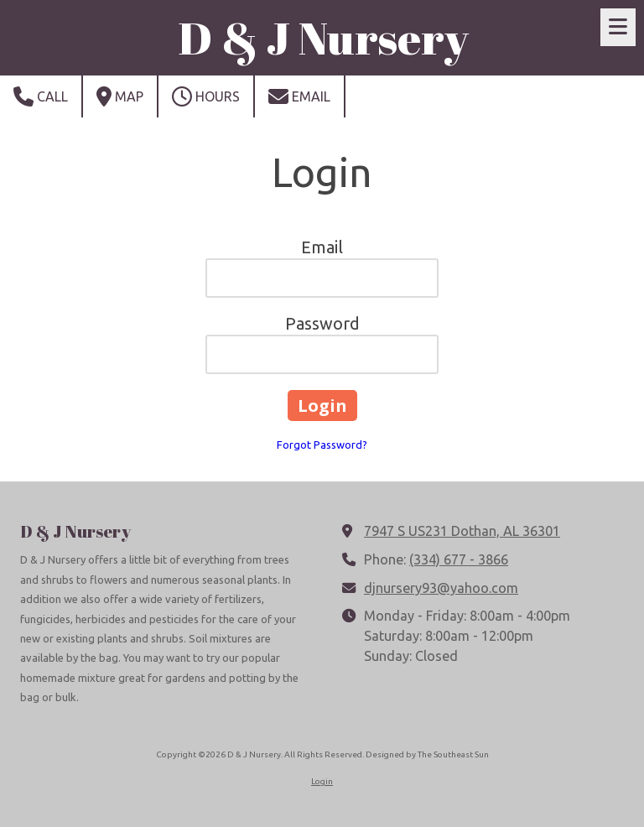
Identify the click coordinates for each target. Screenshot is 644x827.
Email (299, 96)
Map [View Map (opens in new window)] (120, 96)
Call (41, 96)
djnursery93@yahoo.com (441, 588)
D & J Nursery (323, 37)
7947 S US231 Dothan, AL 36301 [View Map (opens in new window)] (462, 531)
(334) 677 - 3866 (459, 559)
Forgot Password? (322, 445)
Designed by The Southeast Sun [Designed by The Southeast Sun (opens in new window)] (427, 754)
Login (322, 781)
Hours (206, 96)
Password (322, 323)
